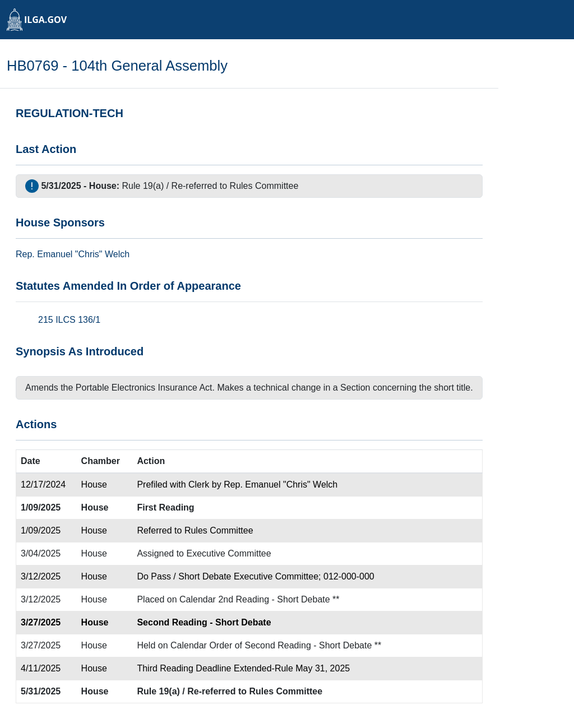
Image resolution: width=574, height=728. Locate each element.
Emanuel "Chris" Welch (83, 254)
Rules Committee (264, 186)
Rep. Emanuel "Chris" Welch (281, 484)
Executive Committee (228, 553)
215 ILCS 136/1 (69, 320)
